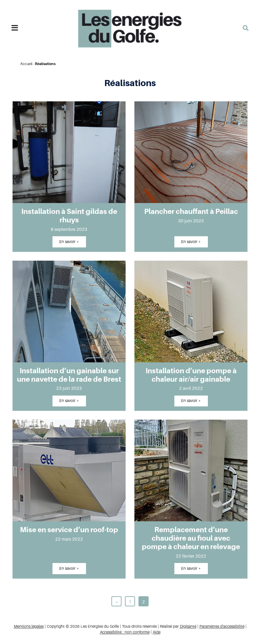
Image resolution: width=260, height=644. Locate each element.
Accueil (26, 64)
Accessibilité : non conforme (125, 632)
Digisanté (188, 626)
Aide (157, 632)
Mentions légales (29, 626)
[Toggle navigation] (15, 28)
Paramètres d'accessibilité (222, 626)
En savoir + (69, 242)
